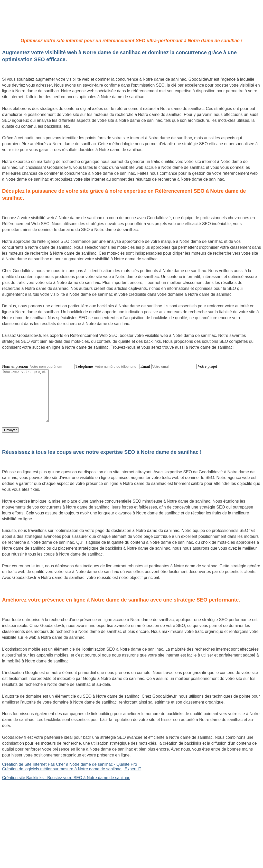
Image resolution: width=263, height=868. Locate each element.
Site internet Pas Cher (22, 786)
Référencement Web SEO (26, 804)
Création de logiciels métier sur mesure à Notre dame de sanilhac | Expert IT (72, 769)
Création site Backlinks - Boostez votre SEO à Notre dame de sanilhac (66, 778)
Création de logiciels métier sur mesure (38, 791)
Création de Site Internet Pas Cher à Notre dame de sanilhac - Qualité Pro (70, 764)
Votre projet (208, 366)
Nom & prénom (15, 366)
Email (145, 366)
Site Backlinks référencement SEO (34, 800)
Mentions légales (131, 842)
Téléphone (84, 366)
